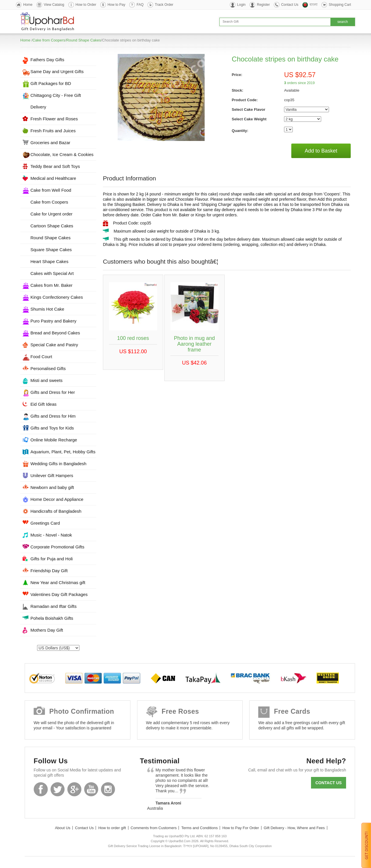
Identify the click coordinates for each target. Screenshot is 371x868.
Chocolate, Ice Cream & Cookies (62, 154)
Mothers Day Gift (47, 630)
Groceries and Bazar (50, 143)
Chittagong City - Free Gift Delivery (56, 101)
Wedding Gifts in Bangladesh (58, 464)
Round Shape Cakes (83, 40)
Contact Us (290, 5)
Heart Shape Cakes (49, 261)
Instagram (108, 789)
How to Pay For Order (241, 828)
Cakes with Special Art (52, 273)
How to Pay (116, 5)
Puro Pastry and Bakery (53, 321)
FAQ (140, 5)
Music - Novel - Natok (51, 535)
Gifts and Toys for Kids (52, 428)
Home (28, 5)
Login (241, 5)
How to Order (86, 5)
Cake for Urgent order (51, 214)
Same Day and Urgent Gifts (57, 71)
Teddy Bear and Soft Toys (55, 166)
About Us (62, 828)
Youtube (91, 789)
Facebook (41, 789)
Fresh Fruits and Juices (53, 131)
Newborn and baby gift (52, 487)
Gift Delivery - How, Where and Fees (294, 828)
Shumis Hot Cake (47, 309)
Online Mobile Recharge (54, 440)
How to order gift (112, 828)
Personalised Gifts (48, 368)
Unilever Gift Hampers (52, 475)
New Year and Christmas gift (58, 582)
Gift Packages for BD (51, 83)
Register (263, 5)
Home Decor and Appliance (57, 499)
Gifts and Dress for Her (53, 392)
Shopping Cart (340, 5)
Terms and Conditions (199, 828)
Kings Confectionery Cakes (57, 297)
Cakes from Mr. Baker (51, 285)
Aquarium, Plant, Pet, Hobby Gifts (63, 452)
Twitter (58, 789)
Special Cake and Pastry (54, 345)
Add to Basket (321, 151)
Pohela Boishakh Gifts (52, 618)
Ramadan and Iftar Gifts (53, 606)
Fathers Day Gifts (47, 60)
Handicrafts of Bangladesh (56, 511)
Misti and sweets (47, 380)
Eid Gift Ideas (43, 404)
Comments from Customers (154, 828)
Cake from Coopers (49, 40)
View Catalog (54, 5)
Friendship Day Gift (49, 571)
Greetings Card (45, 523)
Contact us (329, 783)
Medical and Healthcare (53, 178)
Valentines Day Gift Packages (59, 594)
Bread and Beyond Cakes (55, 333)
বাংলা (313, 5)
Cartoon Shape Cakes (52, 226)
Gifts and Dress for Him (53, 416)
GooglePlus (74, 789)
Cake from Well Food (51, 190)
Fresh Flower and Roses (54, 119)
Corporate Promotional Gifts (57, 547)
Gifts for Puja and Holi (52, 559)
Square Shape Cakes (51, 250)
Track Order (164, 5)
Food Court (41, 357)
